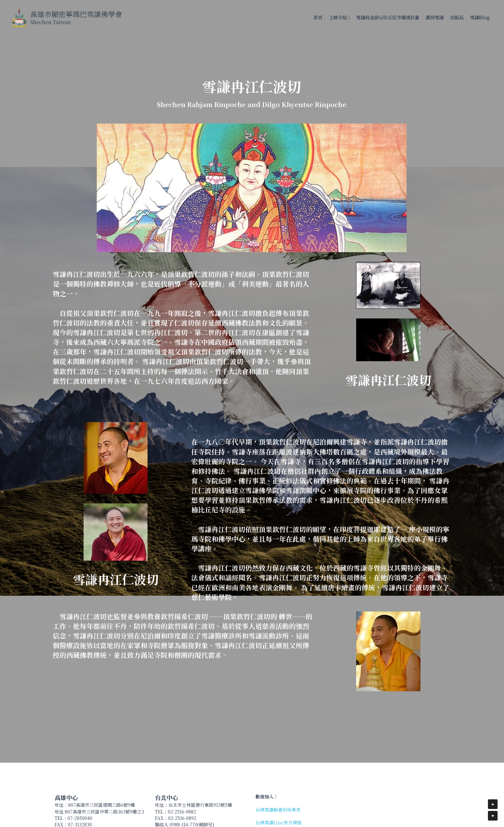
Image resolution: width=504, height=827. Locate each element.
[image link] (19, 17)
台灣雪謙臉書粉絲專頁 (278, 810)
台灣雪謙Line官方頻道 (279, 822)
